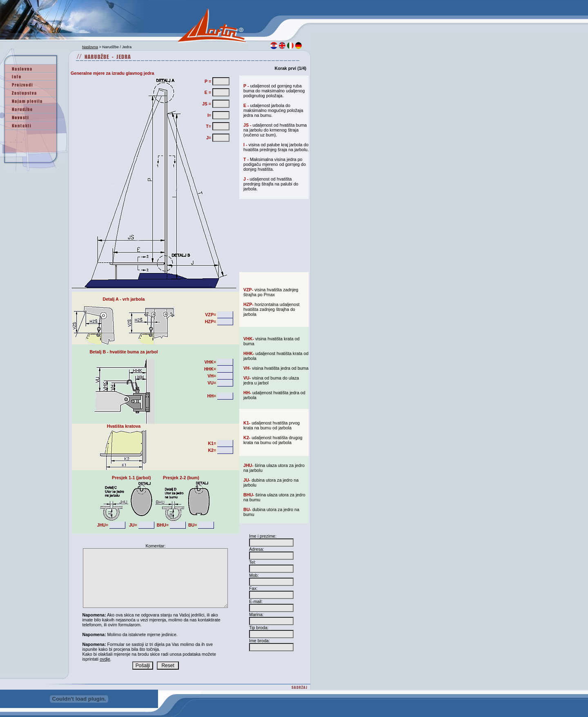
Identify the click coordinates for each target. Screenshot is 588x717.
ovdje (105, 659)
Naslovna (90, 47)
